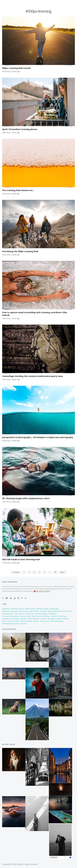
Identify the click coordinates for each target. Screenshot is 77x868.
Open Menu (10, 2)
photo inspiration (34, 619)
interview (24, 624)
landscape (47, 616)
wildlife (30, 621)
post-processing (14, 621)
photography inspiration (19, 619)
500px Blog (6, 71)
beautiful (55, 616)
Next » (63, 572)
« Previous (16, 572)
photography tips (8, 614)
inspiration (6, 609)
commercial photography (11, 616)
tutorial (22, 614)
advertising (63, 616)
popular (36, 621)
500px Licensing (30, 609)
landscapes (53, 614)
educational (52, 619)
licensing (40, 609)
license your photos (18, 609)
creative (44, 619)
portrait (23, 616)
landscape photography (10, 611)
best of (70, 611)
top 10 (5, 621)
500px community (63, 619)
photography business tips (11, 624)
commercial (30, 614)
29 (55, 572)
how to (37, 611)
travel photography (41, 614)
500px (46, 609)
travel (29, 616)
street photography (57, 621)
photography (54, 609)
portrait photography (26, 611)
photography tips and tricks (57, 611)
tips (17, 614)
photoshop (6, 619)
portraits (44, 611)
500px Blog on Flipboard (42, 591)
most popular (45, 621)
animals (23, 621)
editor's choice (37, 616)
